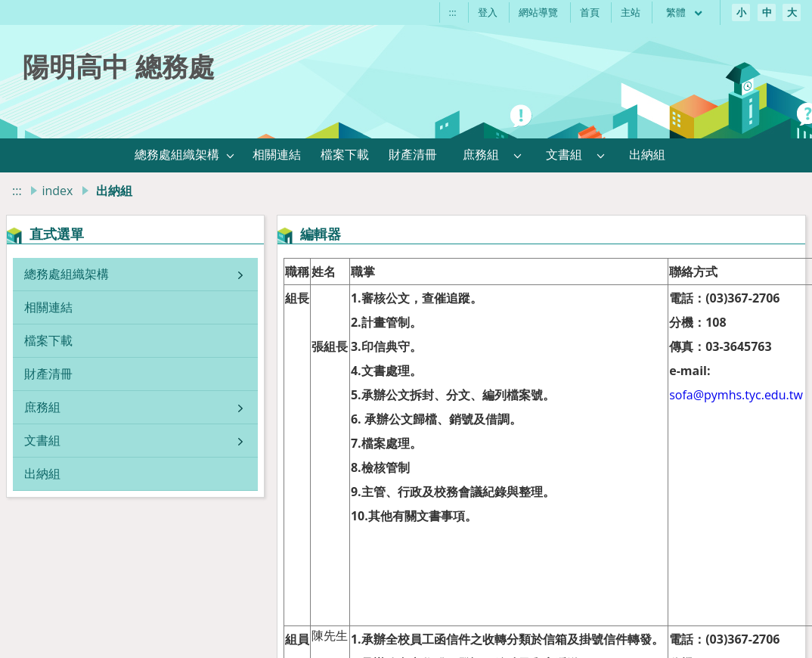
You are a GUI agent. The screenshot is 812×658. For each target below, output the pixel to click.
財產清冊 (48, 374)
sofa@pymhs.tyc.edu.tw (736, 395)
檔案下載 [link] (345, 154)
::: (453, 12)
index (57, 191)
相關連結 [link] (277, 154)
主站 (631, 12)
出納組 (42, 473)
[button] (231, 155)
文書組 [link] (564, 154)
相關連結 (48, 307)
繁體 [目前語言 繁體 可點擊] (685, 12)
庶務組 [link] (481, 154)
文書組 (42, 440)
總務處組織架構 (67, 274)
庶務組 (42, 407)
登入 (488, 12)
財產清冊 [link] (413, 154)
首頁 (590, 12)
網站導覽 (538, 12)
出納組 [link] (647, 154)
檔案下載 (48, 340)
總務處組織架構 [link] (177, 154)
